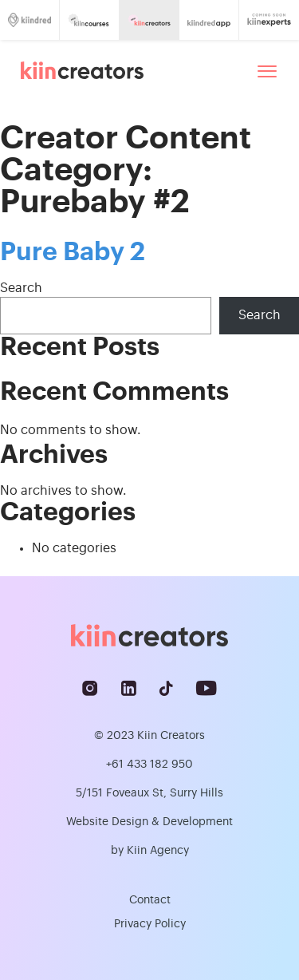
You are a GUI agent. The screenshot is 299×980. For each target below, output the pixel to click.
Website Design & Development (149, 822)
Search (21, 288)
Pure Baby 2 (73, 252)
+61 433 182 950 (149, 765)
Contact (150, 900)
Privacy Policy (150, 924)
